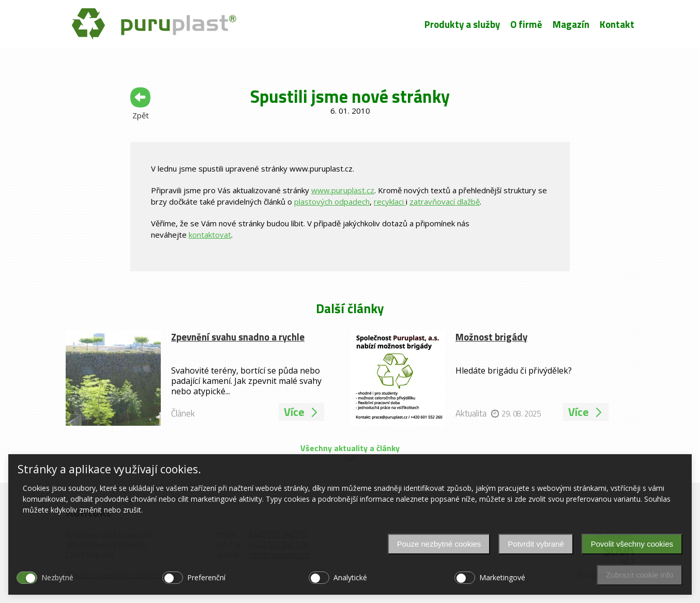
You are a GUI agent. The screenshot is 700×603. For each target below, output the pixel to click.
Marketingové (502, 577)
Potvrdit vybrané (536, 544)
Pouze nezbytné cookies (439, 544)
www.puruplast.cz (343, 190)
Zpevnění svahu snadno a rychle (238, 337)
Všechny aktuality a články (350, 448)
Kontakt (617, 24)
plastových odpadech (332, 202)
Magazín (571, 24)
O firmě (526, 24)
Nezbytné (57, 577)
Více (301, 412)
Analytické (350, 577)
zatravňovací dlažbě (445, 202)
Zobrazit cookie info (640, 575)
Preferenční (206, 577)
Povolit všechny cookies (632, 544)
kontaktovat (210, 235)
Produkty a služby (462, 24)
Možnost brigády (491, 337)
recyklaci (390, 202)
